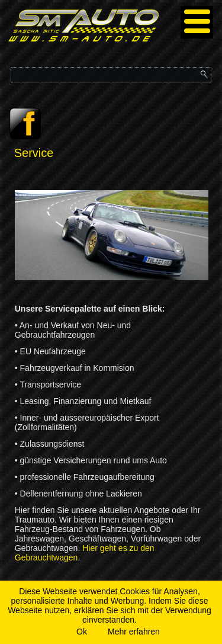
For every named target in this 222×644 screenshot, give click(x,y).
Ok (82, 632)
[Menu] (197, 22)
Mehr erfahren (134, 632)
